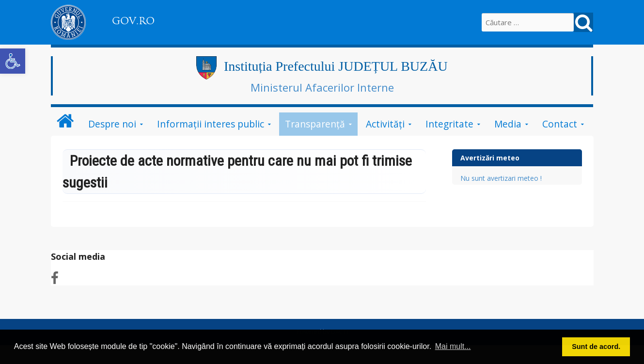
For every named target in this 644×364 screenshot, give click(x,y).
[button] (13, 61)
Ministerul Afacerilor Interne (322, 87)
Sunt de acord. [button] (596, 347)
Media (508, 124)
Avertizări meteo (490, 158)
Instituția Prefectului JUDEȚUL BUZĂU (336, 66)
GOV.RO (133, 21)
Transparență (315, 124)
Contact (560, 124)
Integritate (449, 124)
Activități (385, 124)
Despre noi (112, 124)
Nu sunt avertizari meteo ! (501, 178)
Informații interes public (211, 124)
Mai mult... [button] (453, 346)
